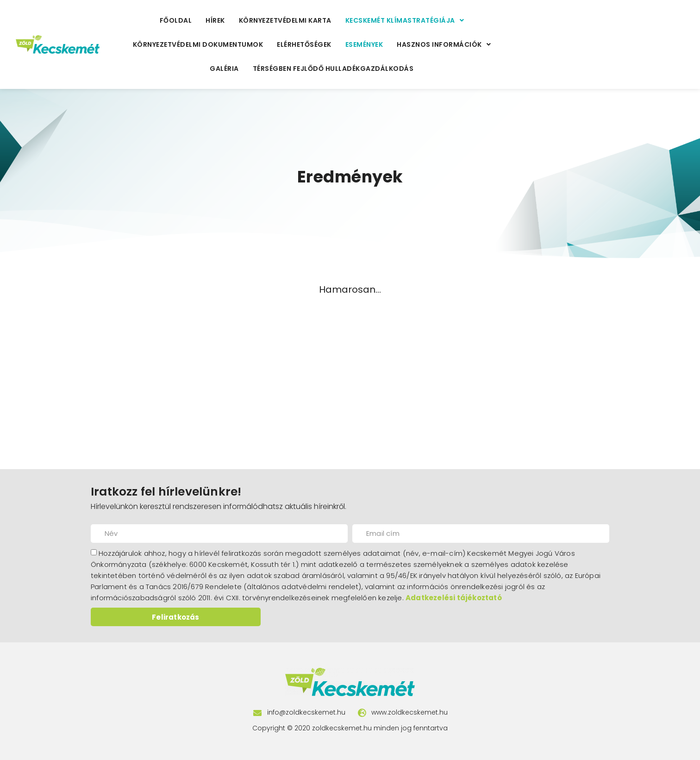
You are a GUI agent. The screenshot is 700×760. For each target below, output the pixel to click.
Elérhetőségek (304, 44)
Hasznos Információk (444, 44)
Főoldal (176, 20)
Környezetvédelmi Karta (285, 20)
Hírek (215, 20)
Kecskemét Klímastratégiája (405, 20)
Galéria (224, 69)
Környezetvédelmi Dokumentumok (198, 44)
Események (364, 44)
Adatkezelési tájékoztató (454, 598)
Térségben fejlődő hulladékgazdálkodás (333, 69)
